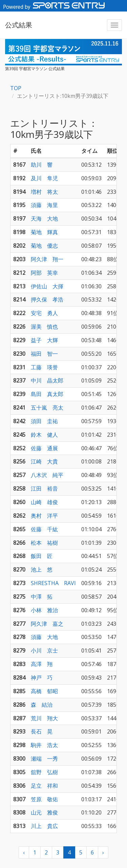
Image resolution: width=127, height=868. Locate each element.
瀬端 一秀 (44, 759)
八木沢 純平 (47, 475)
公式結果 (19, 25)
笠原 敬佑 (44, 799)
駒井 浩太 (44, 745)
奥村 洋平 (44, 516)
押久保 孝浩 (47, 299)
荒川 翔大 (44, 718)
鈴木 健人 (44, 435)
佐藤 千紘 (44, 529)
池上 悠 (42, 570)
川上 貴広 (44, 826)
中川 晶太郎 (47, 380)
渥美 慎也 (44, 327)
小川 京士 (44, 650)
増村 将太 (44, 192)
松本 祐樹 (44, 543)
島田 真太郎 (47, 394)
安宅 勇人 (44, 313)
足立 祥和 (44, 786)
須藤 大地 (44, 637)
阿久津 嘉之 (47, 624)
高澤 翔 (42, 664)
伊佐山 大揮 (47, 286)
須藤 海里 (44, 205)
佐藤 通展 (44, 448)
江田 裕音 (44, 489)
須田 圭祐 (44, 421)
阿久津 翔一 (47, 259)
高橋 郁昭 (44, 691)
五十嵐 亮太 (47, 408)
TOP (16, 88)
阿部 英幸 (44, 273)
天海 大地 (44, 219)
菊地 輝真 (44, 232)
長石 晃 (42, 731)
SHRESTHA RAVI (53, 583)
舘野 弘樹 (44, 772)
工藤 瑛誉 (44, 367)
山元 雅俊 (44, 812)
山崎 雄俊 (44, 502)
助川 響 (42, 165)
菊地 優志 (44, 246)
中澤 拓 (42, 597)
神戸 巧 (42, 678)
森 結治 (42, 705)
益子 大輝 (44, 340)
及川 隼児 (44, 178)
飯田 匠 (42, 556)
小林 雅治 (44, 610)
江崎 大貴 (44, 461)
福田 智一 (44, 354)
